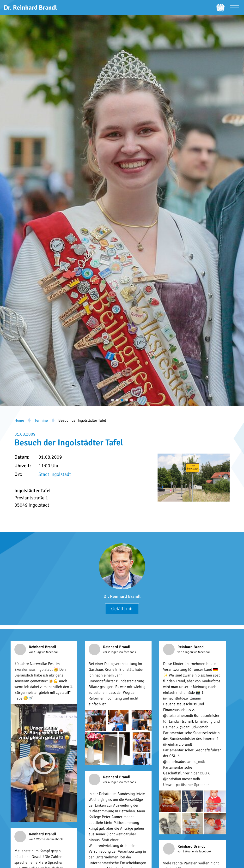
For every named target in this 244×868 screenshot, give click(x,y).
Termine (41, 420)
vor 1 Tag (35, 652)
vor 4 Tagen (111, 782)
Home (19, 420)
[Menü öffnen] (235, 8)
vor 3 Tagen (186, 652)
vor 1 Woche (37, 839)
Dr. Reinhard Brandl (122, 596)
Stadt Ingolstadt (55, 474)
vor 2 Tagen (111, 652)
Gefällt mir (122, 609)
